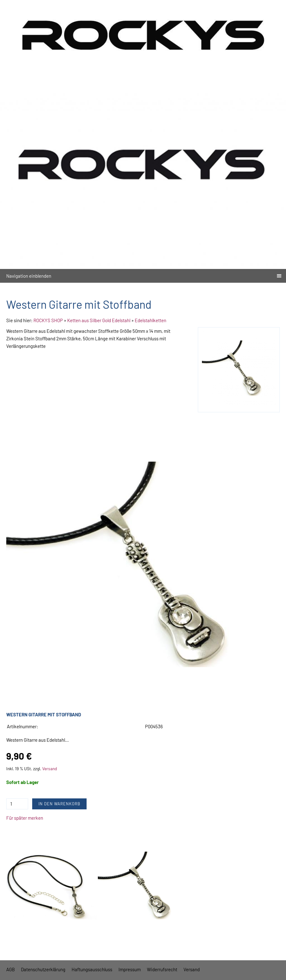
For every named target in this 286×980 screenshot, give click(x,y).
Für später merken (25, 818)
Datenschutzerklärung (43, 969)
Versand (50, 769)
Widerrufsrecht (162, 969)
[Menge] (17, 804)
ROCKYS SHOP (48, 320)
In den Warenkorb (59, 804)
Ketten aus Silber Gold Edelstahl (99, 320)
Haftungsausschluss (92, 969)
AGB (10, 969)
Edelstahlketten (151, 320)
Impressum (130, 969)
